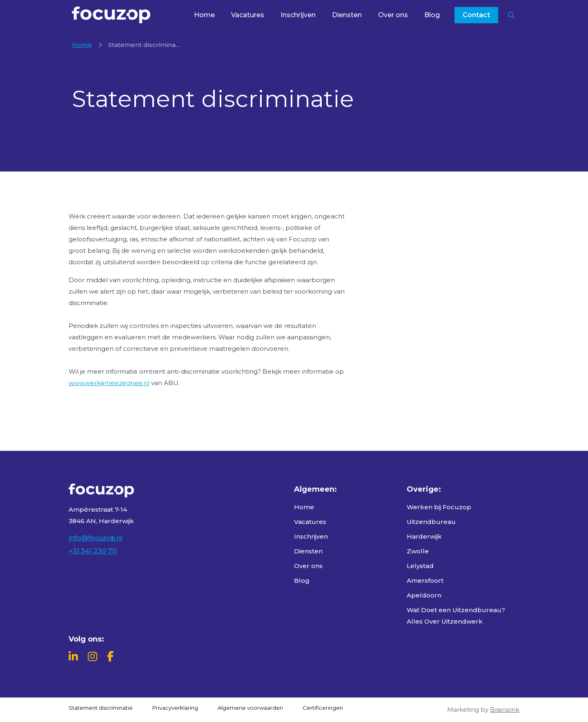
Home (204, 15)
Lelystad (420, 566)
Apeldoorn (424, 595)
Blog (432, 15)
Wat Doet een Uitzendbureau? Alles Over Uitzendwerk (456, 616)
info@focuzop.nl (96, 538)
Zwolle (418, 551)
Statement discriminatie (101, 708)
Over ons (393, 15)
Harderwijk (424, 536)
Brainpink (505, 710)
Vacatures (248, 15)
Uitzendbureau (431, 522)
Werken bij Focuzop (439, 507)
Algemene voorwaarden (250, 708)
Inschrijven (298, 15)
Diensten (347, 15)
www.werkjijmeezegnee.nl (109, 383)
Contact (476, 15)
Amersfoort (425, 580)
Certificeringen (323, 708)
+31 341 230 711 (93, 551)
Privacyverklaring (175, 708)
